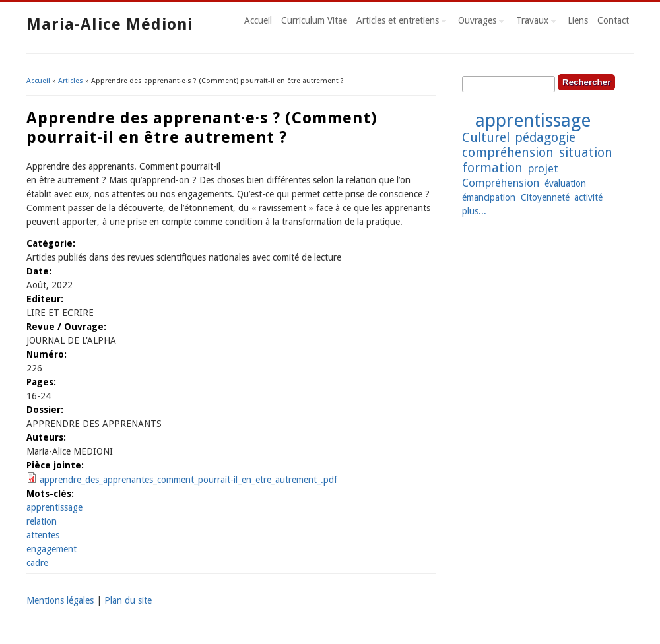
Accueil (258, 20)
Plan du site (128, 600)
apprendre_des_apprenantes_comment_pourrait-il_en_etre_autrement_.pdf (188, 480)
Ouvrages (479, 22)
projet (543, 168)
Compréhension (501, 183)
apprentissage (54, 507)
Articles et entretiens (399, 22)
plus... (474, 211)
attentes (43, 535)
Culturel (486, 138)
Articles (71, 81)
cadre (37, 563)
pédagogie (545, 138)
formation (492, 168)
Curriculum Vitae (314, 20)
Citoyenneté (545, 197)
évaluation (565, 183)
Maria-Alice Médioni (110, 24)
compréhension (508, 153)
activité (588, 197)
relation (42, 521)
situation (586, 153)
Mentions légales (60, 600)
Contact (613, 20)
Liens (578, 20)
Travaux (534, 22)
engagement (51, 549)
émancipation (489, 197)
